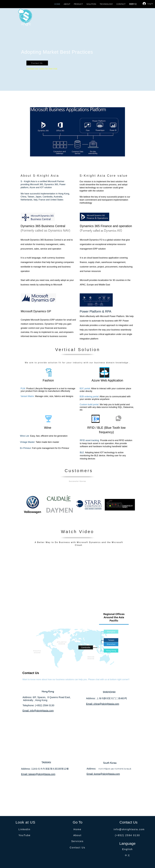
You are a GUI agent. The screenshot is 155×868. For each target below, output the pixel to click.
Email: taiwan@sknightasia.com (38, 774)
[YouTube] (25, 835)
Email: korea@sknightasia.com (103, 774)
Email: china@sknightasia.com (103, 704)
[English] (127, 849)
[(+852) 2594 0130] (127, 835)
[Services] (77, 841)
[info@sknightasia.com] (129, 829)
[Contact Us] (37, 63)
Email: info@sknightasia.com (38, 711)
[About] (77, 835)
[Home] (77, 829)
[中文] (127, 855)
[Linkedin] (24, 829)
